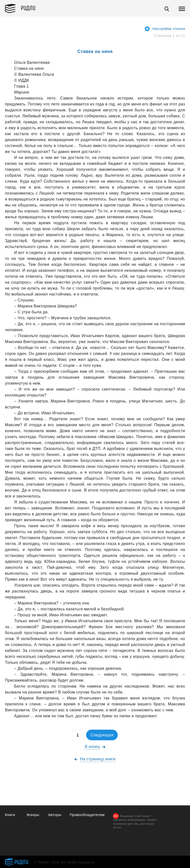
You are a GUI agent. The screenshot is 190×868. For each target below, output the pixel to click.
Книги (10, 815)
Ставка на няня (95, 51)
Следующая (102, 735)
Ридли (28, 8)
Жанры (33, 815)
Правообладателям (87, 815)
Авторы (55, 815)
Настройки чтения (169, 29)
